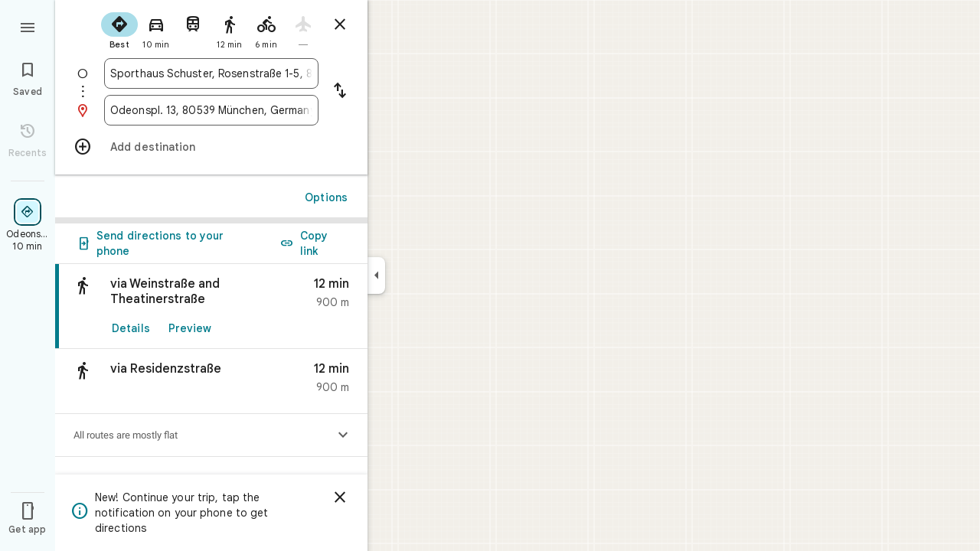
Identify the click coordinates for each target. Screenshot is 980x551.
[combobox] (211, 73)
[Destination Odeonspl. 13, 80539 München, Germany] (211, 110)
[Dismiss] (340, 497)
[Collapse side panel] (376, 275)
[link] (211, 306)
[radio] (119, 29)
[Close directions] (340, 24)
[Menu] (28, 26)
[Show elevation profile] (343, 435)
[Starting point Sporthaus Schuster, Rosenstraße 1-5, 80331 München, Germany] (211, 73)
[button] (211, 381)
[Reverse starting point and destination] (340, 92)
